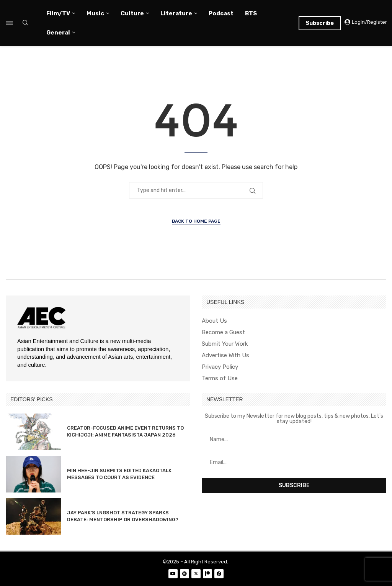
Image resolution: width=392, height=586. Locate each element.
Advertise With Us (225, 355)
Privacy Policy (220, 367)
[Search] (25, 23)
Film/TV (58, 13)
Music (95, 13)
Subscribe (320, 23)
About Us (214, 321)
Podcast (221, 13)
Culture (132, 13)
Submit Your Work (225, 344)
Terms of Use (220, 378)
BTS (251, 13)
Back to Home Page (196, 221)
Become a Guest (223, 332)
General (58, 33)
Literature (176, 13)
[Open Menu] (10, 23)
